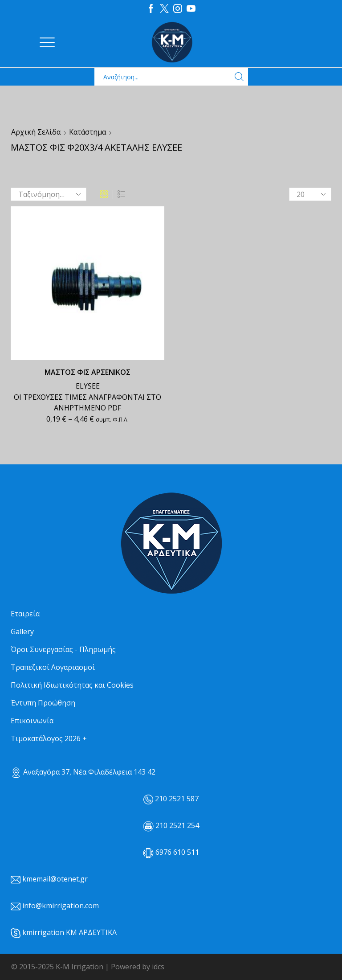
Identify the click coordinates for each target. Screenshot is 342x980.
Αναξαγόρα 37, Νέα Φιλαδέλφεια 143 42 (83, 772)
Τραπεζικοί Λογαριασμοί (53, 667)
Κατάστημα (88, 132)
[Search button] (239, 77)
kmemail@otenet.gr (55, 879)
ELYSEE (88, 386)
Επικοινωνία (32, 721)
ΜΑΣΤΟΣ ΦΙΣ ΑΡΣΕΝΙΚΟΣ (88, 372)
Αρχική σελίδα (36, 132)
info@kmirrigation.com (61, 906)
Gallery (22, 631)
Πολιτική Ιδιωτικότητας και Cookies (72, 685)
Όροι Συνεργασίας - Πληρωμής (63, 649)
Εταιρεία (25, 614)
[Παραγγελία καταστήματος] (49, 194)
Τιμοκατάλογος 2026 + (49, 738)
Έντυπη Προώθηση (43, 703)
